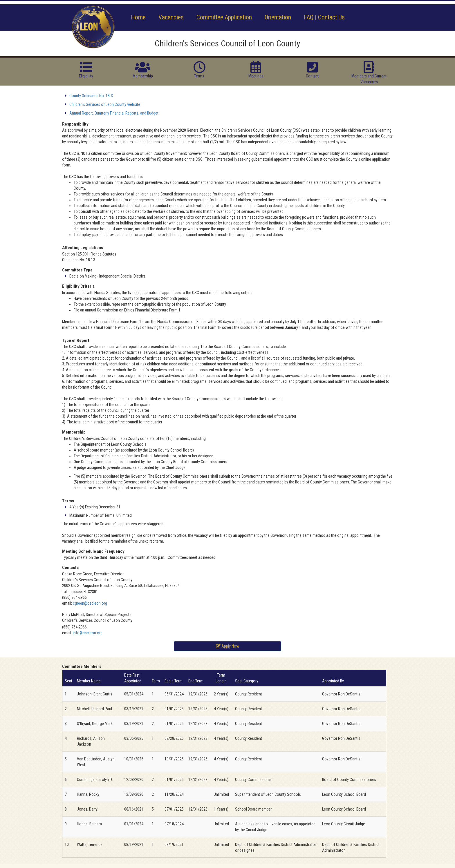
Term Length (221, 678)
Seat (68, 681)
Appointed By (333, 681)
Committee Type (77, 270)
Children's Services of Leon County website (105, 104)
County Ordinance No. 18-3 (91, 96)
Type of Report (76, 340)
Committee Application (224, 17)
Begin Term (174, 681)
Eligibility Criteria (78, 286)
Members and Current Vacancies (369, 76)
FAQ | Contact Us (324, 17)
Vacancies (171, 17)
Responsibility (75, 124)
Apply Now (228, 646)
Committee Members (82, 666)
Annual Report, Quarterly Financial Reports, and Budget (114, 113)
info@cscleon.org (88, 633)
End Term (196, 681)
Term (156, 681)
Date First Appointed (133, 678)
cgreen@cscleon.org (90, 603)
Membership (74, 432)
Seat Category (247, 681)
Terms (68, 501)
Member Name (89, 681)
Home (138, 17)
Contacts (70, 568)
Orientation (278, 17)
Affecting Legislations (83, 248)
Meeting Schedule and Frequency (93, 551)
